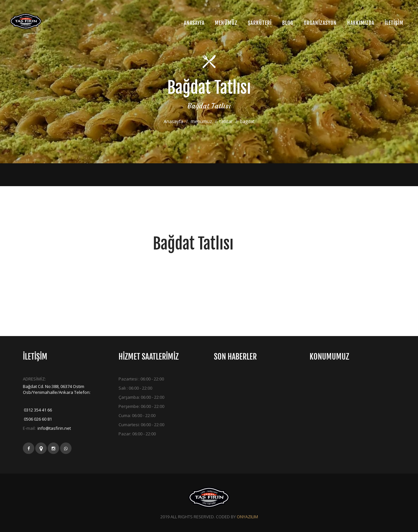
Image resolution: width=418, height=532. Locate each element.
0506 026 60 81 (37, 419)
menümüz (201, 122)
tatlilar (226, 122)
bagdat (247, 122)
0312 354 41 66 (37, 410)
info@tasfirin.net (54, 428)
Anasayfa (173, 122)
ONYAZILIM (247, 517)
